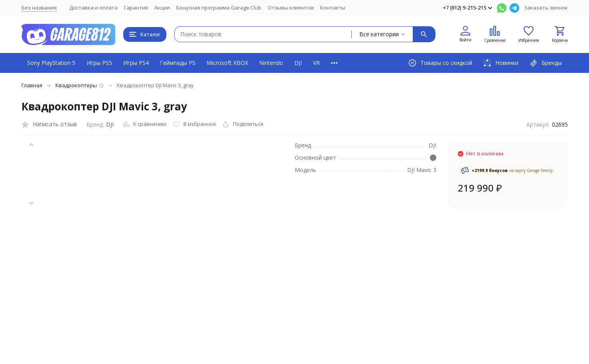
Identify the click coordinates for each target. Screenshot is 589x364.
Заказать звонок (546, 8)
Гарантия (136, 8)
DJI (298, 63)
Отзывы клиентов (291, 8)
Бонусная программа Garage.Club (219, 8)
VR (316, 63)
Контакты (333, 8)
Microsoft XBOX (227, 63)
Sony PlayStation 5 (51, 63)
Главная (32, 85)
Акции (162, 8)
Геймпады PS (178, 63)
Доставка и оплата (94, 8)
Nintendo (271, 63)
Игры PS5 (99, 63)
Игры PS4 (136, 63)
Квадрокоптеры (76, 85)
